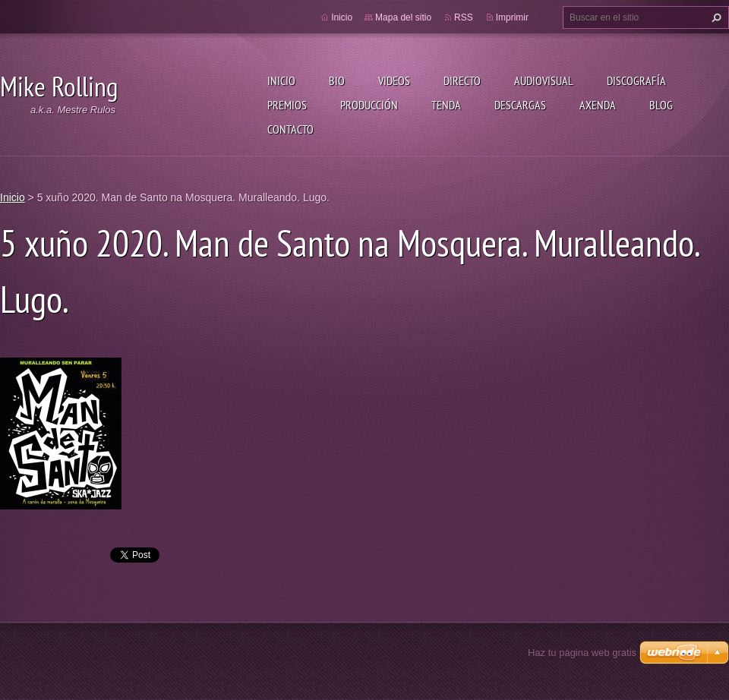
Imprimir (512, 17)
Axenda (598, 105)
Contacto (290, 129)
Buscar (715, 17)
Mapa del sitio (403, 17)
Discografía (636, 80)
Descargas (520, 105)
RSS (464, 17)
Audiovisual (544, 80)
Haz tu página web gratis (582, 653)
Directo (462, 80)
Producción (369, 105)
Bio (337, 80)
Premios (287, 105)
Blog (661, 105)
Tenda (446, 105)
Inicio (281, 80)
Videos (394, 80)
